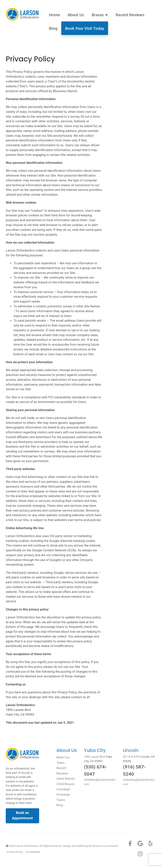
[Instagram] (140, 854)
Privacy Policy (15, 852)
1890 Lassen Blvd (96, 757)
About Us (76, 15)
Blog (53, 28)
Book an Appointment (22, 815)
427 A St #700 (132, 757)
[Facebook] (130, 844)
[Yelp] (150, 844)
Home (54, 15)
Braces (100, 15)
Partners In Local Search (106, 846)
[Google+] (140, 844)
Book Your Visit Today (85, 28)
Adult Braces (66, 778)
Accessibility (32, 852)
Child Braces (66, 784)
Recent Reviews (130, 15)
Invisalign (64, 789)
